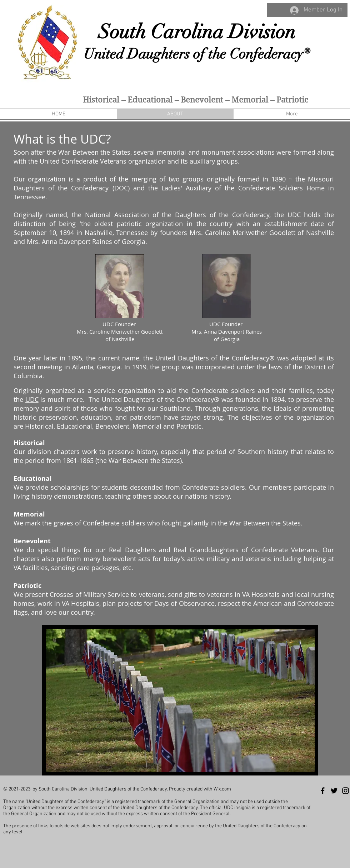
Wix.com (222, 789)
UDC (32, 399)
